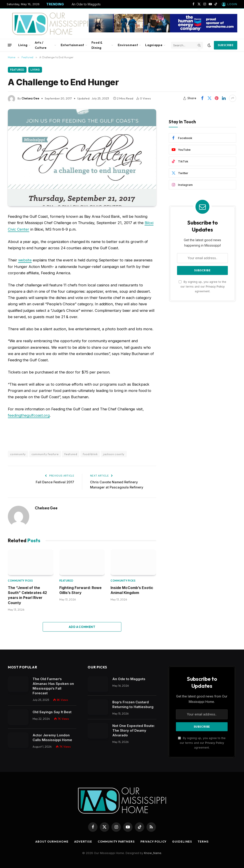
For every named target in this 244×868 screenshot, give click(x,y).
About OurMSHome (51, 841)
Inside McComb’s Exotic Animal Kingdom (132, 589)
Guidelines (184, 841)
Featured (17, 70)
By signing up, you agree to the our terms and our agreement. (202, 287)
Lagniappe (154, 45)
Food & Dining (97, 45)
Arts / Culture (41, 45)
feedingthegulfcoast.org (29, 415)
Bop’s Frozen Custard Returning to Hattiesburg (133, 704)
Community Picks (20, 580)
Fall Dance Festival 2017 (55, 481)
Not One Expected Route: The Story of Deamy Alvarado (134, 730)
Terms (205, 841)
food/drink (90, 453)
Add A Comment (82, 626)
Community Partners (116, 841)
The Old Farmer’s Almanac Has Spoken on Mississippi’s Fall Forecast (53, 685)
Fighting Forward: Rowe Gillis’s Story (80, 589)
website (25, 260)
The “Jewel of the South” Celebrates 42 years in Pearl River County (27, 595)
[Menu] (10, 45)
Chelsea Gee (30, 98)
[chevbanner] (163, 31)
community (18, 453)
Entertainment (72, 45)
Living (23, 45)
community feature (45, 453)
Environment (128, 45)
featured (71, 453)
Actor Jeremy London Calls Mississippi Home (52, 737)
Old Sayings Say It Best (52, 711)
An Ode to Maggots (86, 4)
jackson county (114, 453)
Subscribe (226, 45)
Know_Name (153, 852)
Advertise (82, 841)
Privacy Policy (215, 287)
